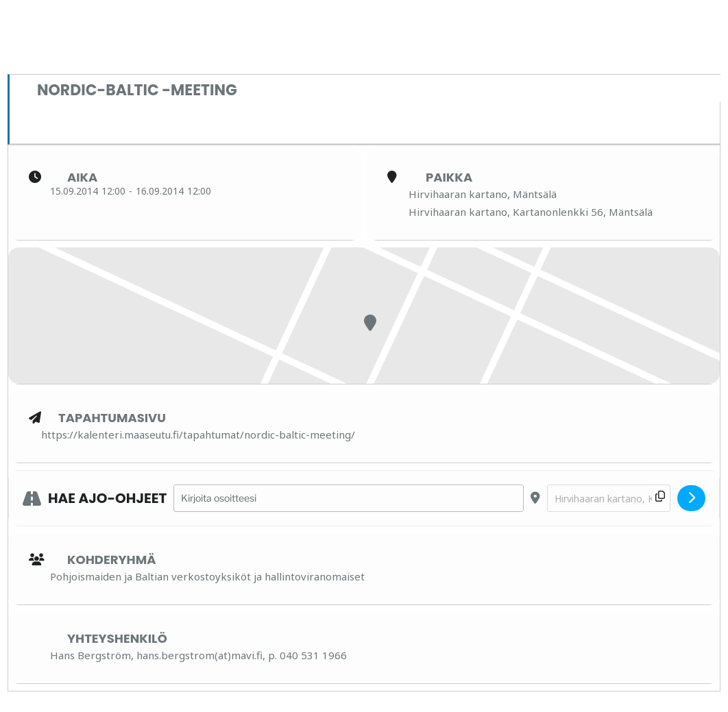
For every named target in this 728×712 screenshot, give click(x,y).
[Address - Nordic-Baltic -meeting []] (349, 499)
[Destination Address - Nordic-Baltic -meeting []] (609, 499)
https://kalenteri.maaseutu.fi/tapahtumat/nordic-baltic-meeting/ (198, 434)
